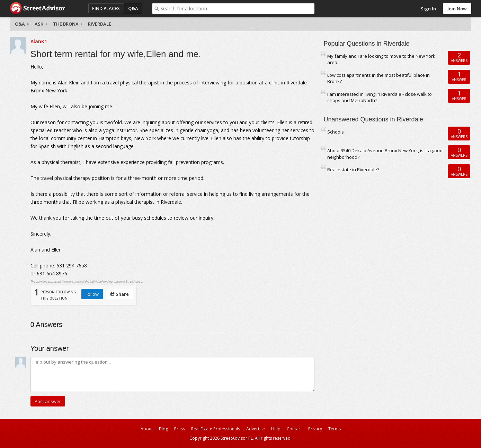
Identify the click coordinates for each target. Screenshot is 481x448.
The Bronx (66, 24)
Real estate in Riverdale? (353, 170)
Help (276, 429)
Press (180, 429)
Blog (163, 429)
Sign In (428, 9)
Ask (39, 24)
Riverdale (100, 24)
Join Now (457, 9)
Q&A (133, 8)
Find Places (106, 8)
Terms (335, 429)
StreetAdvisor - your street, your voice (37, 8)
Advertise (256, 429)
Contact (294, 429)
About (147, 429)
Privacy (315, 429)
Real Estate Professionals (216, 429)
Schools (336, 132)
